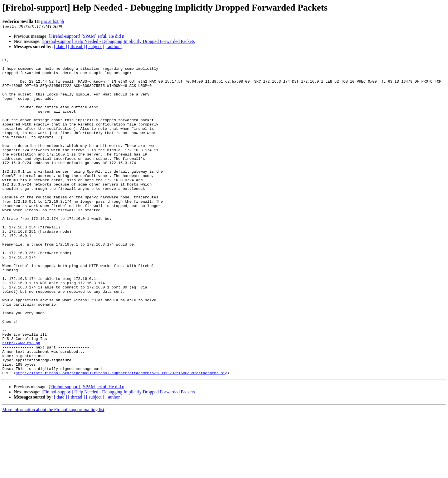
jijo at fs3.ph (53, 21)
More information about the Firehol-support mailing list (53, 473)
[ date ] (60, 46)
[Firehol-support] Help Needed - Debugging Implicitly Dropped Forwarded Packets (118, 41)
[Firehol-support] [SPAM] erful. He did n (87, 36)
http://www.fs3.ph (21, 400)
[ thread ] (76, 46)
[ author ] (114, 46)
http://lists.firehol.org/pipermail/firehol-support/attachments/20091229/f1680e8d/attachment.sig (122, 436)
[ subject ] (95, 46)
